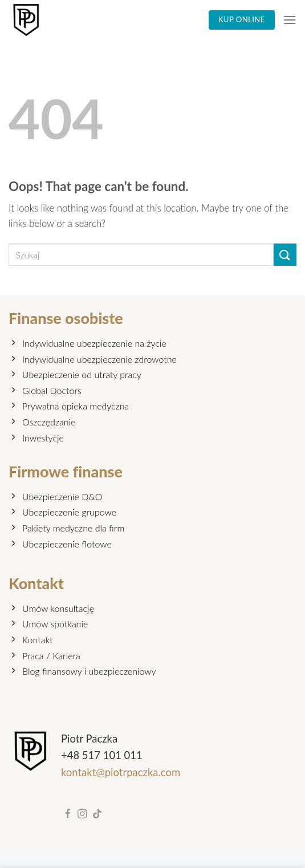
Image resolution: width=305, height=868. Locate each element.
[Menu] (290, 20)
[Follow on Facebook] (68, 814)
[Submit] (285, 255)
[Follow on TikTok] (97, 814)
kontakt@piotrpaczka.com (121, 772)
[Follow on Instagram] (82, 814)
